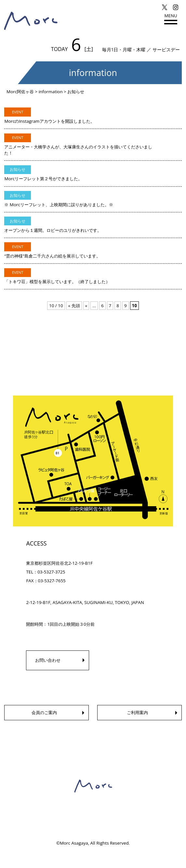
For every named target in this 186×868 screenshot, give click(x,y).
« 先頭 (74, 306)
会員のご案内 (44, 712)
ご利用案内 (137, 712)
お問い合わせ (48, 660)
